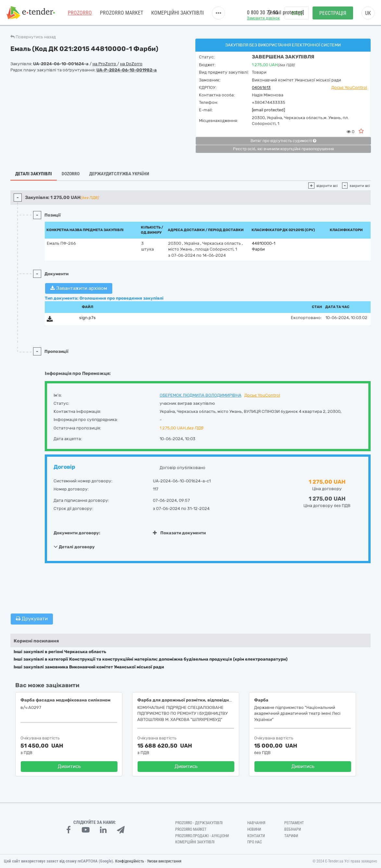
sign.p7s (87, 318)
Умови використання (164, 861)
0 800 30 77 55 (263, 12)
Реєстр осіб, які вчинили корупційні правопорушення (283, 149)
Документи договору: (77, 533)
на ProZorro (105, 64)
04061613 (261, 87)
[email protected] (268, 110)
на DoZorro (131, 64)
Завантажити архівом (79, 288)
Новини (254, 829)
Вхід (297, 13)
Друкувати (32, 619)
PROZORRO (80, 13)
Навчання (256, 823)
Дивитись (69, 766)
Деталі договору (74, 547)
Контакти (256, 836)
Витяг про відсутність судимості (283, 141)
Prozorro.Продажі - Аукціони (202, 836)
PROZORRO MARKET (122, 13)
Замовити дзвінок (263, 18)
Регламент (294, 823)
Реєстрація (333, 13)
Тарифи (291, 836)
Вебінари (293, 829)
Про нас (255, 842)
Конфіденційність (130, 861)
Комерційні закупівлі (178, 13)
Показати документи (179, 533)
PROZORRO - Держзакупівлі (199, 823)
